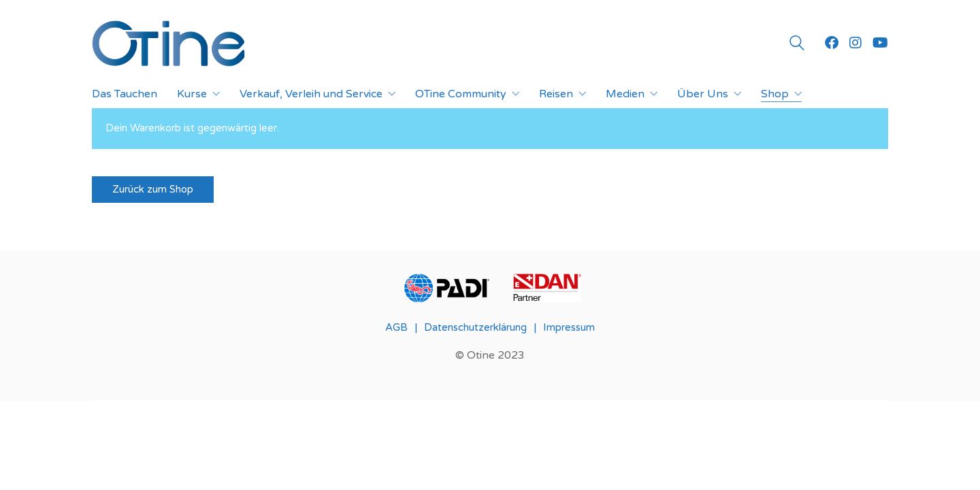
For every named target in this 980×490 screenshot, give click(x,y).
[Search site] (797, 45)
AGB (396, 327)
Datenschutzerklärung (475, 327)
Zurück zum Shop (153, 189)
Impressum (569, 327)
